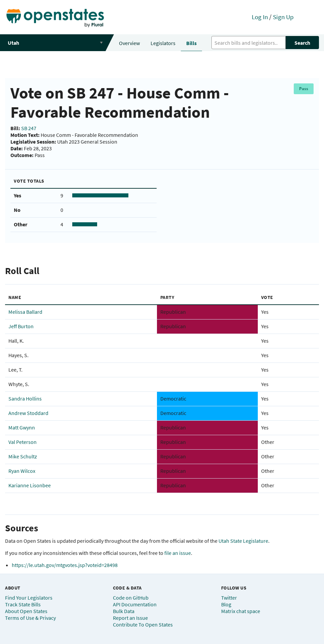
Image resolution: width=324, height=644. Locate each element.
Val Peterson (23, 442)
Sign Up (283, 17)
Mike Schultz (23, 456)
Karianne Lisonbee (30, 485)
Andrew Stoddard (28, 413)
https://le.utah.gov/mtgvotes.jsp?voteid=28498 (65, 565)
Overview (129, 43)
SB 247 (29, 128)
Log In (260, 17)
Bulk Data (124, 611)
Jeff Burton (21, 326)
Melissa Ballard (25, 312)
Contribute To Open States (143, 624)
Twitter (229, 598)
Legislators (163, 43)
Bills (191, 43)
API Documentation (135, 604)
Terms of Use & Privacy (30, 618)
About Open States (26, 611)
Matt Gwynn (22, 427)
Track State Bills (23, 604)
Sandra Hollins (25, 399)
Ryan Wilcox (22, 471)
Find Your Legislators (29, 598)
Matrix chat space (241, 611)
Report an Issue (130, 618)
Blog (226, 604)
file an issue (178, 553)
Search (302, 43)
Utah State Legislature (243, 541)
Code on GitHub (131, 598)
